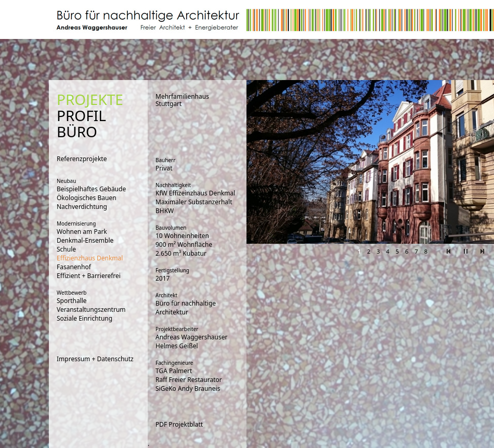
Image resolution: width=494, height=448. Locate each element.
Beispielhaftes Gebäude (91, 189)
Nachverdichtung (82, 207)
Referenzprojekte (82, 159)
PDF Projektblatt (179, 424)
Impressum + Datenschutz (95, 359)
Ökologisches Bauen (87, 198)
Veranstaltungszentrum (91, 309)
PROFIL (81, 115)
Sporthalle (72, 301)
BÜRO (77, 131)
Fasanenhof (74, 267)
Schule (66, 249)
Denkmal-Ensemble (85, 240)
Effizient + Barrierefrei (89, 276)
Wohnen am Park (82, 232)
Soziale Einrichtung (84, 318)
